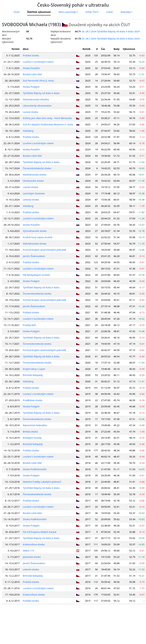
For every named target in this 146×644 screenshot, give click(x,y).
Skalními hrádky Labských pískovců (42, 482)
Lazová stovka (31, 112)
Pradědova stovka (33, 400)
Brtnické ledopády (33, 375)
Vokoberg (28, 131)
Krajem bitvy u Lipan (34, 369)
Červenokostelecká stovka (37, 168)
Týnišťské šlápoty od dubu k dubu (41, 93)
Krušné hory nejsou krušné (38, 237)
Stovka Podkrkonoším (35, 469)
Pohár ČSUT (92, 12)
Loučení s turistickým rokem (38, 62)
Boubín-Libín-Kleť (32, 74)
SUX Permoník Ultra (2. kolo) (38, 81)
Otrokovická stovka (33, 181)
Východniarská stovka (35, 231)
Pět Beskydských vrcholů (36, 275)
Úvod (17, 12)
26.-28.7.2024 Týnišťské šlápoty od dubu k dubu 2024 (111, 31)
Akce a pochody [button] (67, 12)
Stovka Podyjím (31, 87)
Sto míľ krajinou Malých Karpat (40, 532)
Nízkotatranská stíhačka (36, 99)
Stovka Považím (31, 68)
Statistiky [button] (126, 12)
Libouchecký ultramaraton (37, 106)
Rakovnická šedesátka (35, 425)
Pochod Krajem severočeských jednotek (45, 250)
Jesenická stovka (32, 557)
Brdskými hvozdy (32, 438)
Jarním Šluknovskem (34, 256)
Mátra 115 (29, 551)
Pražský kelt (29, 325)
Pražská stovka (31, 55)
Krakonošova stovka (34, 544)
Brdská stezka (30, 432)
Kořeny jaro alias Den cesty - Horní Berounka (47, 118)
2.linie (109, 12)
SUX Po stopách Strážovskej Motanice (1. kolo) (48, 124)
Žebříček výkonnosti (39, 12)
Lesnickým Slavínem (34, 193)
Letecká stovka (31, 200)
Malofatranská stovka (35, 175)
